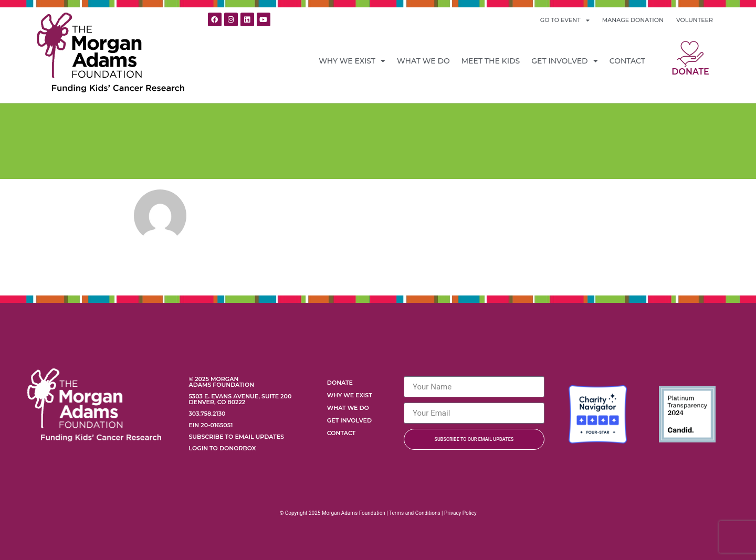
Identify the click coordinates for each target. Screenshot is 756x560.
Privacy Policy (460, 513)
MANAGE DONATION (633, 20)
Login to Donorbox (222, 448)
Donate (690, 72)
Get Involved (564, 61)
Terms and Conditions (415, 513)
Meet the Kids (491, 61)
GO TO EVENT (565, 20)
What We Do (423, 61)
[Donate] (690, 54)
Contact (627, 61)
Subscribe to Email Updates (236, 437)
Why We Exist (352, 61)
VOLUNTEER (695, 20)
